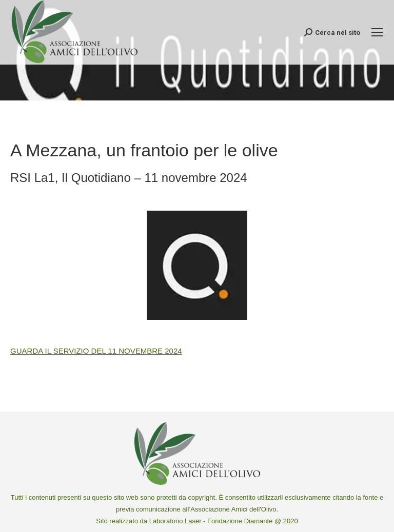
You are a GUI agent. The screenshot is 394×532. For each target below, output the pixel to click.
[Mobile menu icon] (377, 32)
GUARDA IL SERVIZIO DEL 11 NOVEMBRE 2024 (96, 351)
